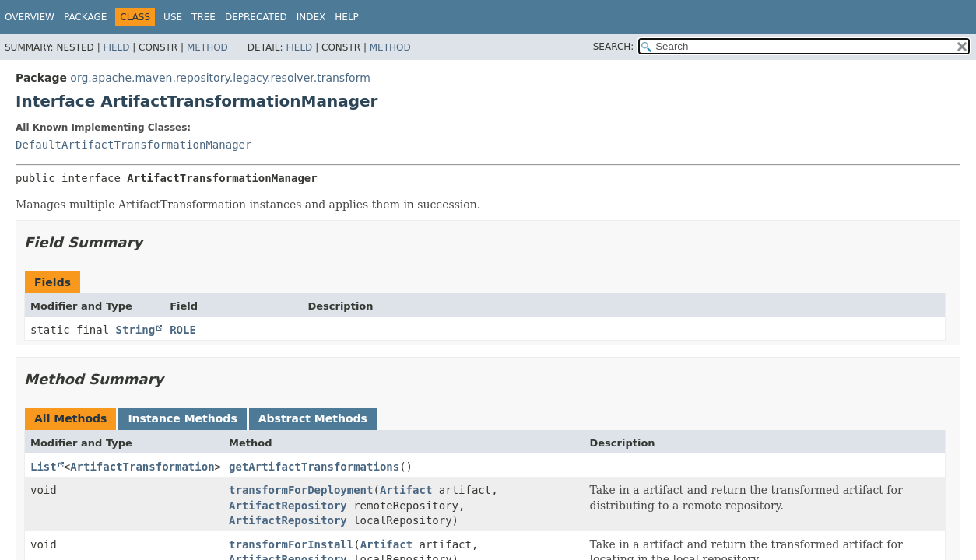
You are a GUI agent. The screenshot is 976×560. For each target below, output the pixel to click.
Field (116, 47)
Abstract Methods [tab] (313, 418)
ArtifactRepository (288, 506)
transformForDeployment (301, 490)
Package (85, 17)
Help (347, 17)
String (136, 330)
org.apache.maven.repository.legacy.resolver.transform (220, 78)
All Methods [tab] (70, 418)
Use (173, 17)
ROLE (183, 330)
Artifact (406, 490)
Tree (204, 17)
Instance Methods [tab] (182, 418)
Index (311, 17)
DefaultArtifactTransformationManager (133, 145)
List (44, 467)
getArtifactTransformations (314, 467)
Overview (30, 17)
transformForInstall (291, 544)
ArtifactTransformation (142, 467)
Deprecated (256, 17)
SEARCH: (614, 47)
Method (207, 47)
